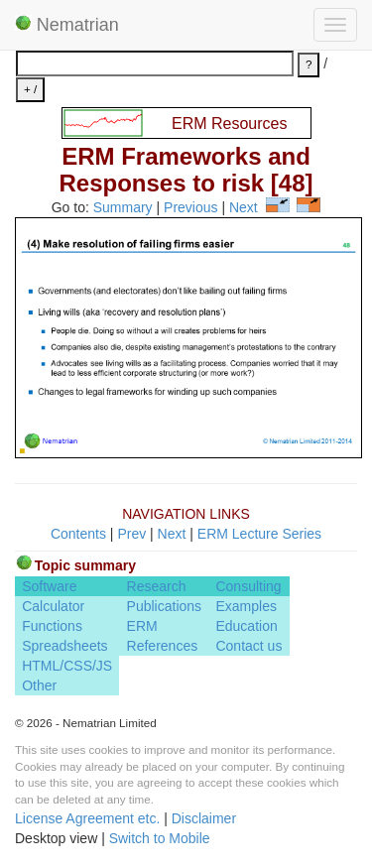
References (163, 646)
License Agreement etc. (87, 818)
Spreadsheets (64, 646)
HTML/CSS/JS (67, 666)
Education (246, 626)
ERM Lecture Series (259, 534)
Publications (165, 606)
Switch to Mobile (160, 838)
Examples (246, 606)
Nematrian (67, 25)
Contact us (248, 646)
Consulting (248, 586)
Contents (78, 534)
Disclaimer (204, 818)
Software (49, 586)
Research (157, 586)
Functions (52, 626)
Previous (190, 207)
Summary (123, 207)
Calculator (53, 606)
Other (39, 685)
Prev (131, 534)
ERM (142, 626)
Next (244, 207)
